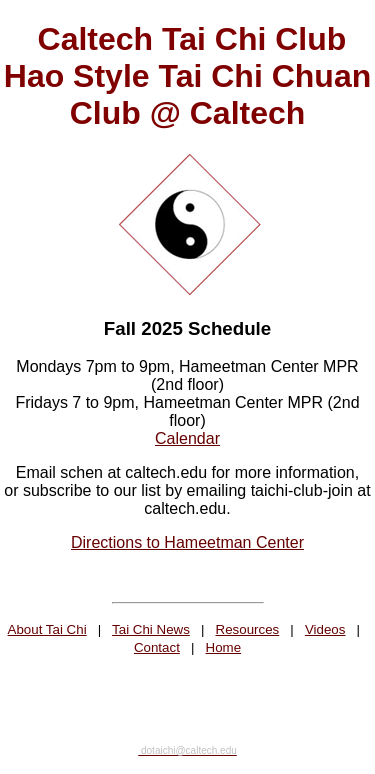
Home (224, 647)
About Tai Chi (47, 629)
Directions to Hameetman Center (187, 542)
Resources (248, 629)
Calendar (187, 438)
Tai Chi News (151, 629)
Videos (325, 629)
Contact (157, 647)
